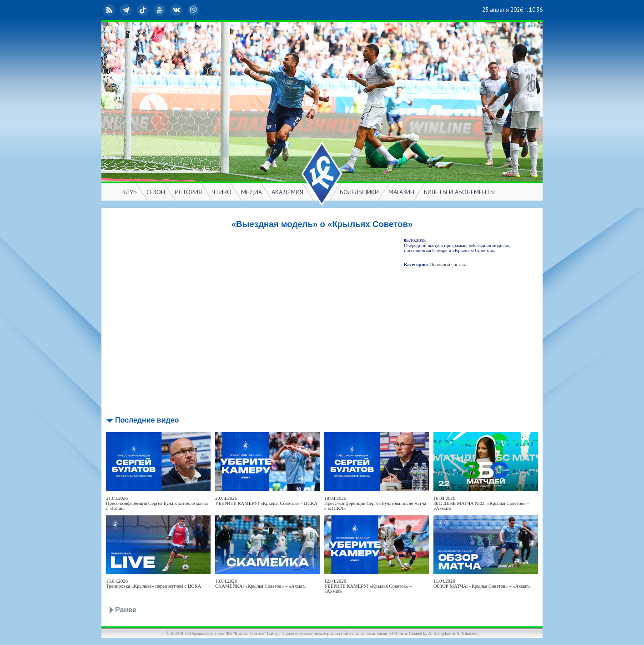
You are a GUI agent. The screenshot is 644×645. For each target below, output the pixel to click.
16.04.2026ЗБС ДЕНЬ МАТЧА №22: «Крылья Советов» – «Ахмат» (481, 503)
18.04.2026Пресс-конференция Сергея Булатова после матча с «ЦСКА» (375, 503)
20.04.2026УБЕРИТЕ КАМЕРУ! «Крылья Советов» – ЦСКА (266, 501)
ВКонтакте (177, 10)
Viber (194, 10)
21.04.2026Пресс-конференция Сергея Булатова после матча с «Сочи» (157, 503)
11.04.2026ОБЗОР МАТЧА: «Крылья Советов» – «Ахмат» (482, 584)
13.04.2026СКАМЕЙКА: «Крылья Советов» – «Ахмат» (261, 584)
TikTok (144, 10)
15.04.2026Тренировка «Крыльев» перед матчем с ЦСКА (153, 584)
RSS (110, 10)
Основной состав (448, 265)
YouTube (161, 10)
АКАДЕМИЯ (287, 192)
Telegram (127, 10)
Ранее (126, 610)
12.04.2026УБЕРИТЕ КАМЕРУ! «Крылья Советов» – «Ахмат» (368, 586)
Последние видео (147, 420)
